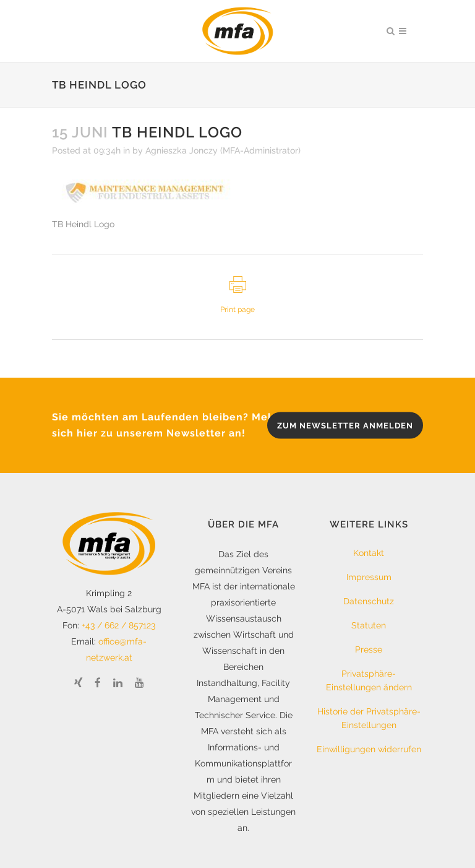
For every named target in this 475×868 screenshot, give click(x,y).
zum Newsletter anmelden (345, 426)
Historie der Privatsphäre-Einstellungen (369, 718)
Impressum (369, 577)
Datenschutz (369, 601)
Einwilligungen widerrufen (369, 749)
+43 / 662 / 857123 (118, 625)
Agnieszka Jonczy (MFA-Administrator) (223, 150)
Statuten (369, 625)
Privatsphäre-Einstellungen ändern (369, 680)
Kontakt (369, 553)
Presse (369, 649)
